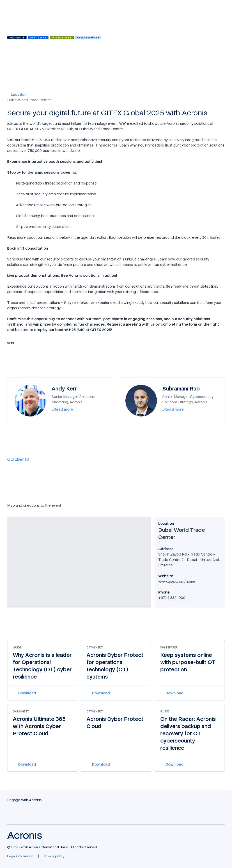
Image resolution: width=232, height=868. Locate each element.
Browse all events (24, 26)
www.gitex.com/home (177, 581)
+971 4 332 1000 (172, 598)
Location (17, 95)
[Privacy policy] (54, 856)
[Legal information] (20, 856)
